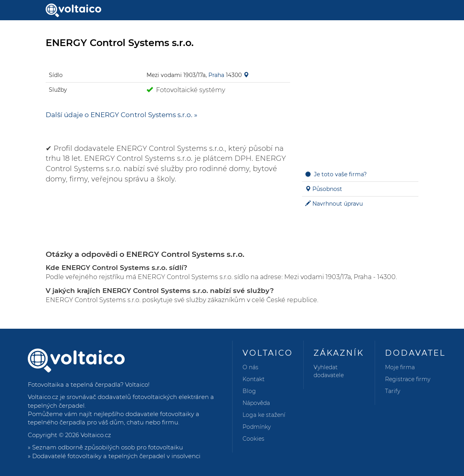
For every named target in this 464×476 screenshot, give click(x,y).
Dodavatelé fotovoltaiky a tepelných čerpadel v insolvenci (116, 456)
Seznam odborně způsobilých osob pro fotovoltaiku (108, 447)
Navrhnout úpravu (338, 204)
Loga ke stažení (264, 415)
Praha (216, 75)
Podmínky (257, 427)
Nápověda (256, 403)
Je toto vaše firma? (340, 174)
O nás (250, 367)
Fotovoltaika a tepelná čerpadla (74, 384)
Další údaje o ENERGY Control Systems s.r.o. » (121, 115)
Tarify (393, 391)
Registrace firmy (408, 379)
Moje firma (400, 367)
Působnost (327, 189)
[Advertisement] (360, 110)
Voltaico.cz (96, 435)
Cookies (253, 439)
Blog (249, 391)
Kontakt (254, 379)
